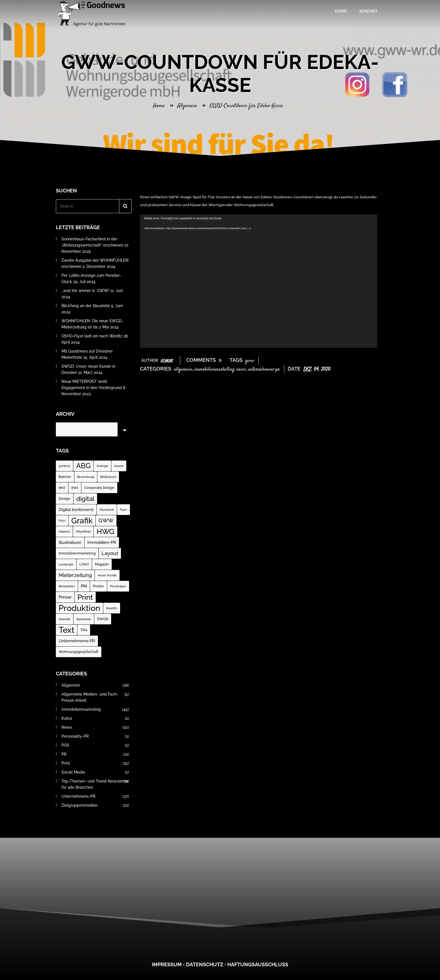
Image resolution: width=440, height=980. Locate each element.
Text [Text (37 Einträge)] (67, 630)
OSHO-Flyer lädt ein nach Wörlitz (92, 336)
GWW (250, 361)
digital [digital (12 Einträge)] (85, 499)
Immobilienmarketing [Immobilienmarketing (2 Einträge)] (77, 553)
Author (157, 360)
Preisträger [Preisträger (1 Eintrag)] (118, 586)
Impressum (167, 964)
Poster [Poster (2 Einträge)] (98, 586)
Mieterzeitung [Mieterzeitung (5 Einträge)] (75, 575)
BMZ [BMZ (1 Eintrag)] (62, 488)
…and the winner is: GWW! (85, 291)
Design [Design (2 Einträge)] (65, 499)
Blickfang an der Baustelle (86, 306)
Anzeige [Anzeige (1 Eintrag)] (102, 466)
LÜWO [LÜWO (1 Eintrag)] (84, 564)
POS (95, 745)
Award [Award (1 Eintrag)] (119, 466)
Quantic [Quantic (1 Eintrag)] (112, 608)
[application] (259, 281)
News (241, 369)
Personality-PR (95, 736)
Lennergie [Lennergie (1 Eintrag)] (66, 564)
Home (341, 11)
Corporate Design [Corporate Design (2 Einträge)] (99, 488)
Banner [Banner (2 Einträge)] (65, 477)
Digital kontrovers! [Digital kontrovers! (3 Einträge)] (76, 510)
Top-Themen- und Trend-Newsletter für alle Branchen (95, 784)
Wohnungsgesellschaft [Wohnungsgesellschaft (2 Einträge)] (79, 652)
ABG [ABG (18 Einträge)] (83, 466)
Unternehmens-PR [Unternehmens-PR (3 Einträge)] (77, 641)
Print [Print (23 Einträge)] (85, 597)
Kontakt (369, 11)
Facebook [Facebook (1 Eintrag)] (107, 510)
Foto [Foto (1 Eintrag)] (62, 521)
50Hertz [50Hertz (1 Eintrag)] (64, 466)
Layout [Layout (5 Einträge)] (110, 553)
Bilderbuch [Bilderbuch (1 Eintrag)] (108, 477)
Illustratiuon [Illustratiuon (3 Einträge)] (70, 542)
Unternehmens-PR (264, 369)
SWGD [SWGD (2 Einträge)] (103, 619)
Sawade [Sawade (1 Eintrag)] (65, 619)
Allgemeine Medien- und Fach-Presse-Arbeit (95, 697)
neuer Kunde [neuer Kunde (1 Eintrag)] (107, 575)
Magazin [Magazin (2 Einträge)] (102, 564)
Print (95, 763)
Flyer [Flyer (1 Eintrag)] (123, 510)
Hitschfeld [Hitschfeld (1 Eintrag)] (83, 532)
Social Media (95, 772)
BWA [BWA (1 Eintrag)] (75, 488)
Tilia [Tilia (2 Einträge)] (84, 630)
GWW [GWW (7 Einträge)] (106, 520)
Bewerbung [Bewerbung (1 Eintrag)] (86, 477)
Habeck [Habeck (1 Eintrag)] (64, 532)
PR (95, 754)
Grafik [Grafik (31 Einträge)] (82, 521)
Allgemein (187, 106)
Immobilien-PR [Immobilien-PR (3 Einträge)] (102, 542)
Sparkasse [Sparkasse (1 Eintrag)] (84, 619)
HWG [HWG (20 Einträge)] (106, 532)
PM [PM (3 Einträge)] (84, 586)
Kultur (95, 718)
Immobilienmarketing (214, 369)
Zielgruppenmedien (95, 805)
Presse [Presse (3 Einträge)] (65, 597)
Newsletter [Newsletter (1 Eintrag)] (67, 586)
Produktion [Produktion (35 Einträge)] (79, 608)
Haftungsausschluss (258, 964)
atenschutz (206, 964)
